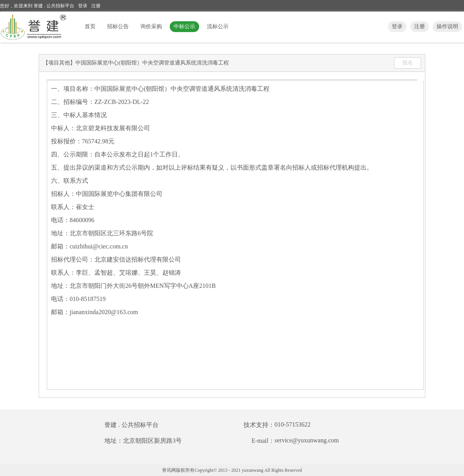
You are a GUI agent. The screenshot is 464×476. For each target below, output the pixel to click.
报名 (408, 63)
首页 (90, 26)
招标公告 (118, 26)
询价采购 (151, 26)
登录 (83, 6)
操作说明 (447, 26)
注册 (96, 6)
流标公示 (218, 26)
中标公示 (184, 26)
